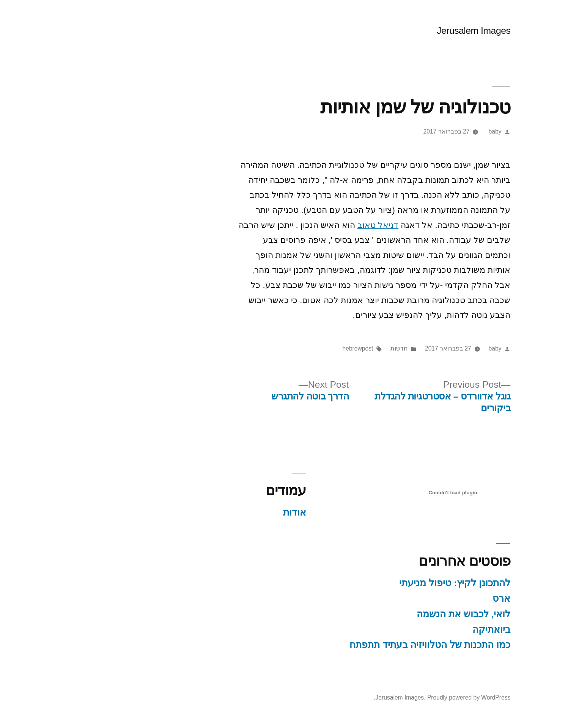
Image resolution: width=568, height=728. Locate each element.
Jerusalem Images (452, 31)
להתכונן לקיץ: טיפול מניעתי (433, 583)
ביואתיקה (469, 630)
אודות (273, 512)
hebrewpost (336, 348)
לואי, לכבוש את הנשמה (442, 614)
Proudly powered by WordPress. (420, 697)
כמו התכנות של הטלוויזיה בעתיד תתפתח (408, 645)
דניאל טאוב (356, 225)
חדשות (377, 348)
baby (473, 131)
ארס (479, 598)
